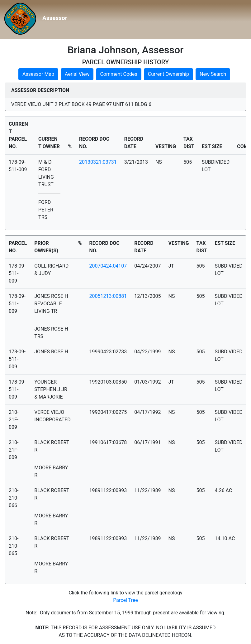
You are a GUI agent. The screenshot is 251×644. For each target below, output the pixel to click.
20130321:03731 (98, 162)
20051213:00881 (108, 296)
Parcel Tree (125, 600)
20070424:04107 (108, 266)
